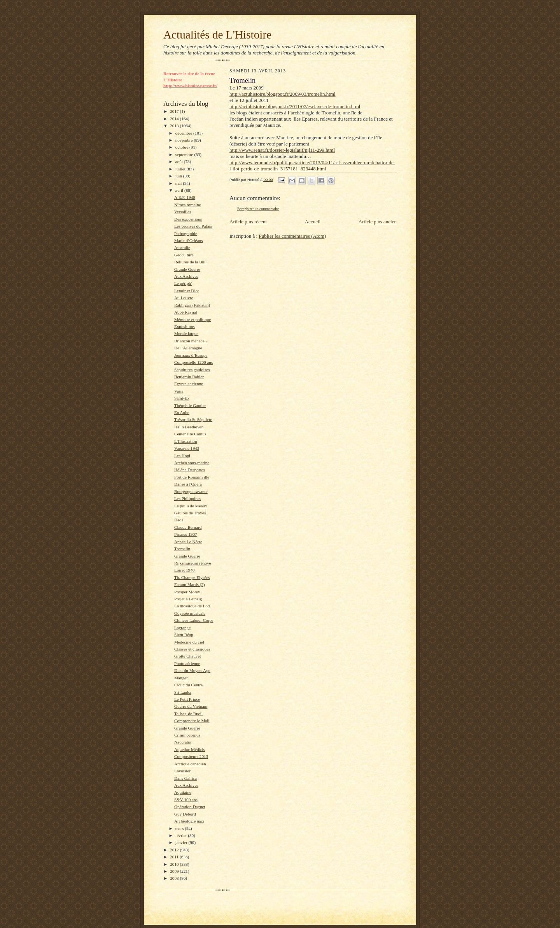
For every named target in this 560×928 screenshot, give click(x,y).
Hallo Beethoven (189, 427)
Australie (182, 247)
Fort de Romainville (192, 477)
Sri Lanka (183, 692)
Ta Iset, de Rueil (188, 714)
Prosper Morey (187, 592)
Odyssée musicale (190, 613)
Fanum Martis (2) (190, 584)
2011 (175, 857)
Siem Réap (184, 635)
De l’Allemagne (188, 348)
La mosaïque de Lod (192, 606)
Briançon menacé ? (191, 341)
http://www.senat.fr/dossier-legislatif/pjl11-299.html (282, 150)
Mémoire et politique (192, 319)
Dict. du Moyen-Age (192, 670)
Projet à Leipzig (188, 599)
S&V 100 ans (186, 800)
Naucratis (183, 742)
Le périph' (183, 283)
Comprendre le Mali (192, 721)
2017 (175, 111)
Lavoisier (182, 771)
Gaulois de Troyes (190, 513)
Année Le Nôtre (188, 542)
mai (179, 183)
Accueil (313, 222)
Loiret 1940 (184, 570)
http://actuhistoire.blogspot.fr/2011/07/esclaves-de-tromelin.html (295, 106)
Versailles (183, 212)
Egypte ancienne (189, 384)
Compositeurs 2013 (191, 756)
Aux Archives (186, 276)
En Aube (182, 412)
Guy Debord (185, 814)
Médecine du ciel (189, 642)
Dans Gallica (185, 778)
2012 (175, 850)
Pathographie (186, 233)
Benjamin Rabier (189, 377)
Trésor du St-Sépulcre (193, 419)
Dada (179, 520)
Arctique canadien (190, 764)
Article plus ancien (378, 222)
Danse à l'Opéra (188, 484)
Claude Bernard (188, 527)
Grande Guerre (187, 269)
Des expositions (188, 219)
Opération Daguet (190, 807)
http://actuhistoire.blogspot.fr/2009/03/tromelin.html (283, 94)
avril (180, 190)
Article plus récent (248, 222)
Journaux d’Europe (191, 355)
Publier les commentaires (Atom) (292, 236)
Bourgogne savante (191, 491)
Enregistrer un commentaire (258, 209)
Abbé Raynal (186, 312)
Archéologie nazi (189, 821)
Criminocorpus (187, 735)
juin (179, 176)
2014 (175, 119)
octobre (182, 147)
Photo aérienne (187, 663)
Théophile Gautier (190, 405)
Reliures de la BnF (190, 262)
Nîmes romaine (188, 205)
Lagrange (182, 628)
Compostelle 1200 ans (193, 362)
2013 (175, 126)
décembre (184, 133)
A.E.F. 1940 (185, 197)
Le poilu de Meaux (191, 506)
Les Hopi (182, 456)
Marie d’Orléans (189, 240)
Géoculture (184, 255)
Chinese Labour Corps (194, 620)
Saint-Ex (182, 398)
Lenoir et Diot (186, 291)
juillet (181, 169)
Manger (181, 678)
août (180, 161)
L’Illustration (186, 441)
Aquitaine (183, 792)
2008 (175, 878)
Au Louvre (184, 298)
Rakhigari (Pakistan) (192, 305)
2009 (175, 871)
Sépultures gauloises (192, 370)
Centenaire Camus (190, 434)
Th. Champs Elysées (192, 577)
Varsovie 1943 (187, 448)
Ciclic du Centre (188, 685)
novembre (185, 140)
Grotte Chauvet (188, 656)
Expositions (185, 326)
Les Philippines (188, 498)
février (182, 835)
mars (180, 828)
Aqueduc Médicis (190, 749)
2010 (175, 864)
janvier (182, 842)
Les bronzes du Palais (193, 226)
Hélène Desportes (190, 470)
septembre (185, 154)
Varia (179, 391)
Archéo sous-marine (192, 463)
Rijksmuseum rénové (193, 563)
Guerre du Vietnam (191, 706)
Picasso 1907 (186, 534)
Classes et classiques (192, 649)
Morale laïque (186, 333)
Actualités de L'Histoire (217, 35)
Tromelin (182, 549)
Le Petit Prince (187, 699)
